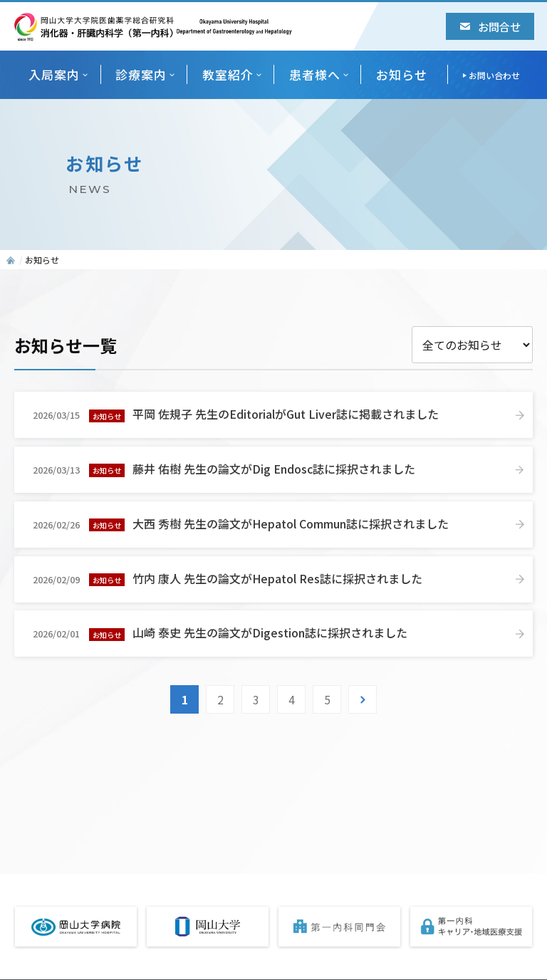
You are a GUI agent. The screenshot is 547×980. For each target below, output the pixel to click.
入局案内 (54, 74)
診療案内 (141, 74)
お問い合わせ (494, 75)
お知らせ (402, 74)
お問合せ (490, 26)
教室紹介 (228, 74)
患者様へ (315, 74)
